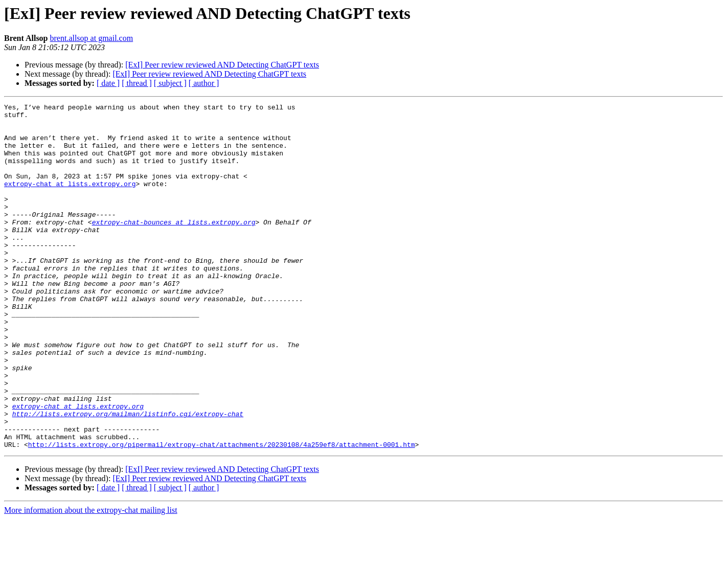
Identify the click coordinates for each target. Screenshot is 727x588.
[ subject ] (170, 83)
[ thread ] (137, 83)
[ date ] (108, 83)
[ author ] (204, 83)
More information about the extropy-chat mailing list (91, 579)
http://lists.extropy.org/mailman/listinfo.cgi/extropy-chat (128, 477)
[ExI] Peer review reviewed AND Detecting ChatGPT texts (222, 65)
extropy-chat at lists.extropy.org (70, 200)
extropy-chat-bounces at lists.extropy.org (174, 246)
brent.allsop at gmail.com (92, 38)
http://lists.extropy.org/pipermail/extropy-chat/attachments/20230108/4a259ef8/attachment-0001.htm (222, 513)
